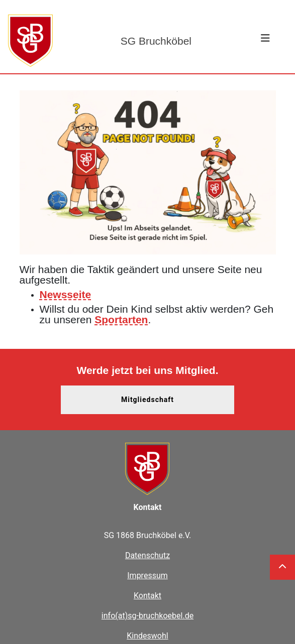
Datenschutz (147, 555)
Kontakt (147, 596)
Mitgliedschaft (147, 400)
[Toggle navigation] (265, 41)
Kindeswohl (147, 636)
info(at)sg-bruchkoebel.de (147, 616)
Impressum (147, 575)
